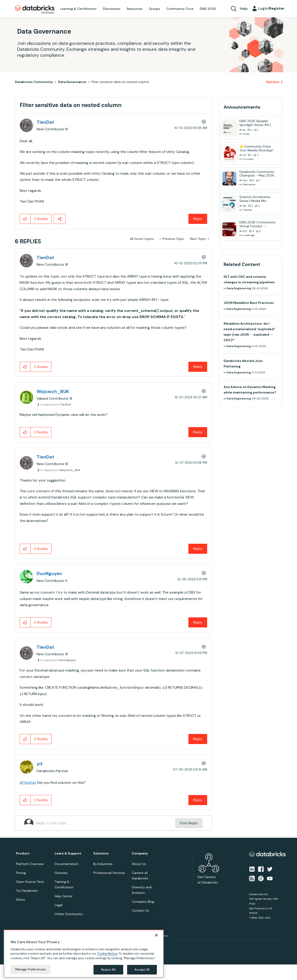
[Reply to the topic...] (106, 823)
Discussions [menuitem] (112, 9)
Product (23, 853)
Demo (21, 900)
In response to (56, 404)
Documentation (67, 864)
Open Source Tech (30, 882)
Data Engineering (239, 288)
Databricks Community (35, 10)
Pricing (21, 873)
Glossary (61, 873)
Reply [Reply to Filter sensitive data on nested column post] (198, 219)
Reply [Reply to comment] (198, 367)
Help (244, 9)
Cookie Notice (107, 954)
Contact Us (140, 910)
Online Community (69, 914)
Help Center (64, 896)
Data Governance (72, 82)
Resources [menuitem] (135, 9)
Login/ (271, 8)
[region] (84, 954)
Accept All (142, 970)
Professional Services (109, 873)
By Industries (103, 864)
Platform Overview (30, 864)
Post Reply (189, 823)
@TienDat (28, 783)
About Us (139, 864)
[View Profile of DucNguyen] (49, 573)
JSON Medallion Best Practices (249, 303)
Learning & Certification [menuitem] (78, 9)
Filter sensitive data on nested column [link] (120, 82)
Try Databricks (27, 891)
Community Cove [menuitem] (180, 9)
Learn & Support (68, 853)
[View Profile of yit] (40, 764)
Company (140, 853)
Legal (59, 905)
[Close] (156, 935)
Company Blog (143, 902)
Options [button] (273, 82)
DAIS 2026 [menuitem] (208, 9)
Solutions (101, 853)
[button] (25, 219)
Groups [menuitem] (154, 9)
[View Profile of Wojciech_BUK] (53, 391)
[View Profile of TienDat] (45, 122)
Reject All (108, 970)
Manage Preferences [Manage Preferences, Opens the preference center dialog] (31, 969)
